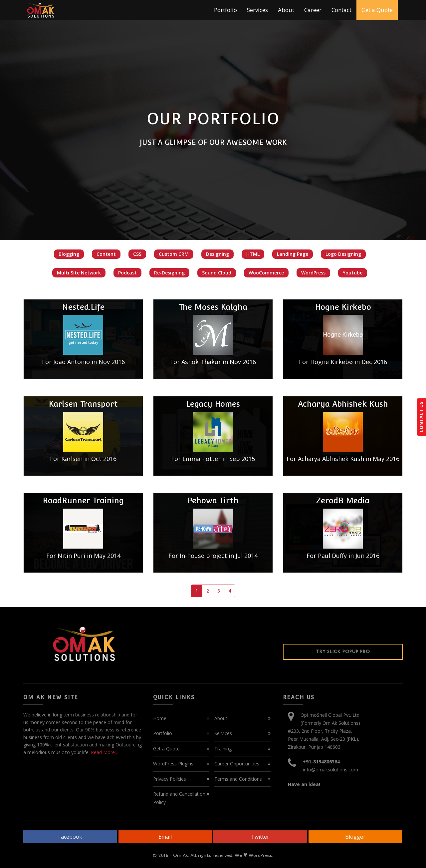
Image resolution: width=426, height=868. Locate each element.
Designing (217, 254)
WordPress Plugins (173, 764)
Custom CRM (174, 254)
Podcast (127, 273)
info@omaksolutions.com (330, 770)
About (286, 10)
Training (223, 749)
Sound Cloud (217, 273)
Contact (341, 10)
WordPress (313, 273)
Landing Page (293, 254)
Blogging (69, 254)
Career (313, 10)
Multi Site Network (79, 273)
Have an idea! (304, 784)
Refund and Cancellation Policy (179, 798)
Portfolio (225, 10)
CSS (137, 254)
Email (165, 837)
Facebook (70, 837)
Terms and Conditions (238, 779)
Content (106, 254)
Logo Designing (343, 254)
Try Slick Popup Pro (343, 652)
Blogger (355, 837)
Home (160, 718)
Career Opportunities (237, 764)
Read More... (104, 752)
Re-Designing (169, 273)
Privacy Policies (170, 779)
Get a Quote (377, 10)
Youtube (353, 273)
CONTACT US (421, 417)
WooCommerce (266, 273)
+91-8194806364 (321, 762)
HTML (253, 254)
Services (257, 10)
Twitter (260, 837)
